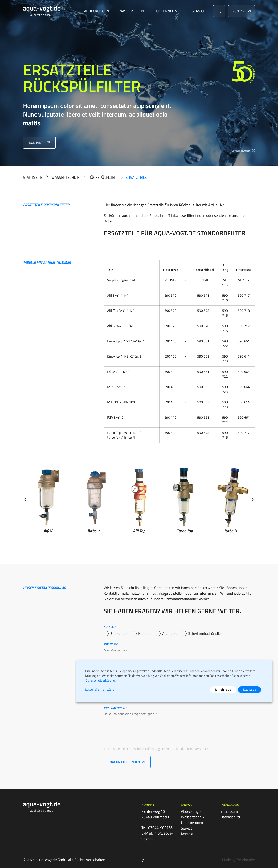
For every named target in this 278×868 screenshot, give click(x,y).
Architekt (169, 633)
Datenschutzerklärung (141, 749)
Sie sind (109, 627)
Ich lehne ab (223, 690)
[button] (219, 11)
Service (199, 11)
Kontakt (239, 11)
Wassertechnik (133, 11)
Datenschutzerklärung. (101, 680)
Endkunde (118, 633)
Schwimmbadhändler (205, 633)
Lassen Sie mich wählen (101, 690)
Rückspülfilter (103, 177)
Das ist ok (249, 690)
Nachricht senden (125, 762)
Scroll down (240, 151)
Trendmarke (246, 860)
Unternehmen (169, 11)
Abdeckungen (97, 11)
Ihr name (111, 644)
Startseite (33, 177)
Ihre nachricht (115, 708)
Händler (144, 633)
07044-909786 (160, 828)
